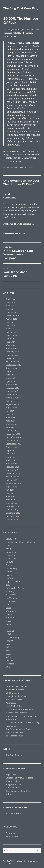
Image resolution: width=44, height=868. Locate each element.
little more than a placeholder (20, 709)
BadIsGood (11, 539)
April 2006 (11, 460)
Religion (10, 641)
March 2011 (11, 309)
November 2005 (13, 477)
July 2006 (10, 450)
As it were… (11, 703)
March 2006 (11, 464)
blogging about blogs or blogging (21, 542)
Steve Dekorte (12, 788)
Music (9, 621)
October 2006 (12, 441)
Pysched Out (11, 726)
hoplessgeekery (13, 582)
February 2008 (12, 388)
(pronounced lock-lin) (16, 686)
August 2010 (11, 319)
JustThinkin (11, 598)
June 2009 (11, 342)
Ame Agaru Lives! (14, 700)
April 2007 (11, 421)
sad (7, 647)
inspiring (10, 591)
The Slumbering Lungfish (18, 791)
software (10, 657)
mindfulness (12, 618)
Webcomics (11, 664)
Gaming (9, 572)
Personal (10, 631)
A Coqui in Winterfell (15, 690)
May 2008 (10, 378)
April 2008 (11, 381)
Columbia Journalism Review (25, 30)
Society (9, 654)
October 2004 (12, 519)
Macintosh (11, 611)
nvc (7, 628)
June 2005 (10, 493)
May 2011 (10, 306)
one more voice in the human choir (22, 716)
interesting (11, 595)
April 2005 (11, 500)
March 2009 (11, 348)
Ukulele (9, 660)
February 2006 (13, 467)
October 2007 (12, 401)
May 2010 (10, 329)
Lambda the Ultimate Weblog (19, 778)
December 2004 (13, 513)
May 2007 (10, 417)
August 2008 (12, 368)
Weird (9, 667)
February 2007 (12, 427)
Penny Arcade (12, 836)
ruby (8, 644)
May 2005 (10, 496)
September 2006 (13, 444)
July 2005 (10, 490)
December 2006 (13, 434)
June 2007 (10, 414)
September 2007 (13, 404)
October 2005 (12, 480)
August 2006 (12, 447)
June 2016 (10, 302)
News (8, 624)
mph (9, 30)
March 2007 (11, 424)
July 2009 (10, 339)
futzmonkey (11, 568)
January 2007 (12, 431)
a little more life (13, 693)
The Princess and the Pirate (18, 729)
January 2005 (12, 510)
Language (10, 601)
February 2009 (13, 352)
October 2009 (12, 332)
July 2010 (10, 322)
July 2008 (10, 371)
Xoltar (9, 794)
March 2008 (11, 385)
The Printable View (15, 732)
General (31, 167)
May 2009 (10, 345)
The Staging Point (14, 736)
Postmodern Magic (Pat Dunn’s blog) (23, 723)
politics (9, 634)
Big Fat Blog (11, 775)
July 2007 (10, 411)
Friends (9, 562)
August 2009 (12, 335)
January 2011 (12, 312)
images (9, 585)
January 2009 (12, 355)
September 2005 (13, 483)
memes (9, 614)
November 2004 (13, 516)
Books (9, 545)
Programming (12, 637)
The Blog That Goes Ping (21, 8)
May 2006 (10, 457)
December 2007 (13, 394)
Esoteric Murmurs (14, 814)
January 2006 (12, 470)
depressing (11, 559)
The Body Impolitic (15, 755)
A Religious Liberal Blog (17, 696)
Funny (9, 565)
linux (8, 605)
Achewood (11, 833)
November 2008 (13, 362)
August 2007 (12, 408)
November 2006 (13, 437)
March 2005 (11, 503)
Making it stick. (13, 781)
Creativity (10, 555)
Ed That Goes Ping (10, 167)
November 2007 (13, 398)
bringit (9, 549)
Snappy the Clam (14, 784)
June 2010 (10, 325)
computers (11, 552)
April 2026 (11, 299)
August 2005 (12, 487)
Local (8, 608)
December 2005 (13, 473)
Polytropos (11, 719)
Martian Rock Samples (16, 713)
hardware (10, 578)
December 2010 (13, 316)
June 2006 (11, 454)
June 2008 (10, 375)
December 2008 (13, 358)
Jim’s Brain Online (14, 706)
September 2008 (13, 365)
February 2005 (12, 506)
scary (8, 651)
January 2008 (12, 391)
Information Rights (15, 588)
